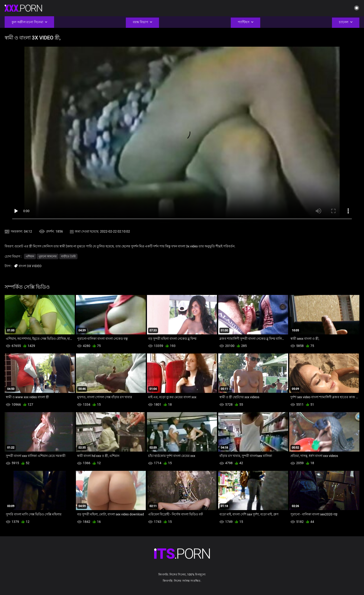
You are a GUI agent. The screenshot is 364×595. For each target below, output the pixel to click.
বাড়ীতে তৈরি (68, 256)
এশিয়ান (30, 256)
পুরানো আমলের (48, 256)
